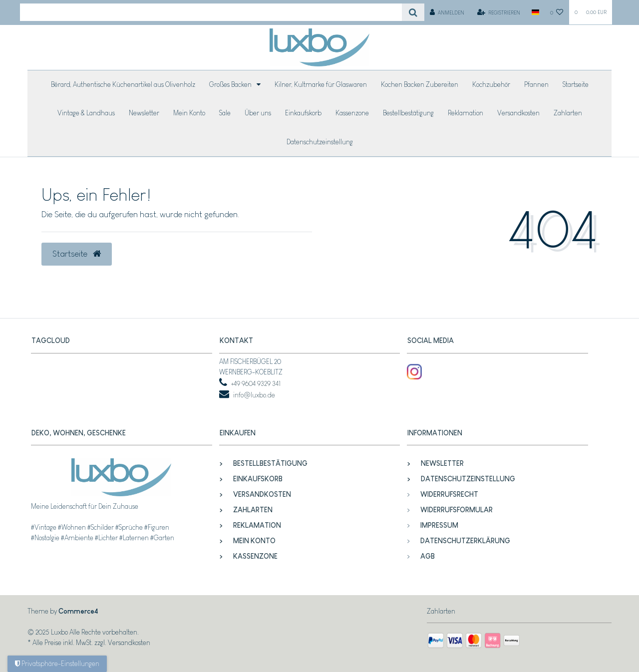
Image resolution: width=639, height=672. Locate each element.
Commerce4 (78, 611)
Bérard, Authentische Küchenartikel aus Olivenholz (123, 84)
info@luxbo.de (254, 395)
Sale (225, 113)
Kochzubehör (491, 84)
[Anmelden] (447, 12)
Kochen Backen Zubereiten (420, 84)
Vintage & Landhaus (86, 113)
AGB (428, 556)
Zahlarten (568, 113)
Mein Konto (189, 113)
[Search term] (211, 12)
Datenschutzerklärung (465, 541)
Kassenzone (352, 113)
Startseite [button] (77, 254)
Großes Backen (231, 84)
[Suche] (413, 12)
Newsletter (144, 113)
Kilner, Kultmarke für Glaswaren (321, 84)
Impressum (439, 525)
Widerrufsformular (457, 510)
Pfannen (536, 84)
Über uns (258, 113)
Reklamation (466, 113)
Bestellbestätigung (408, 113)
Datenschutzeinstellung (320, 142)
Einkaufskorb (303, 113)
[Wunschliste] (557, 12)
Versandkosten (518, 113)
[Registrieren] (499, 12)
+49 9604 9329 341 (256, 383)
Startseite (576, 84)
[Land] (535, 12)
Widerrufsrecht (449, 494)
